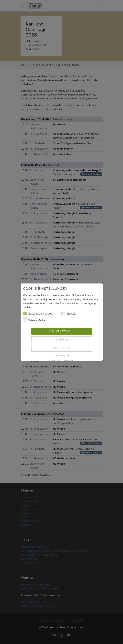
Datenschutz (68, 361)
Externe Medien (35, 320)
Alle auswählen (61, 331)
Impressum (54, 361)
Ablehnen (61, 340)
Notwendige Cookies (38, 314)
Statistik (68, 314)
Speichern (61, 348)
